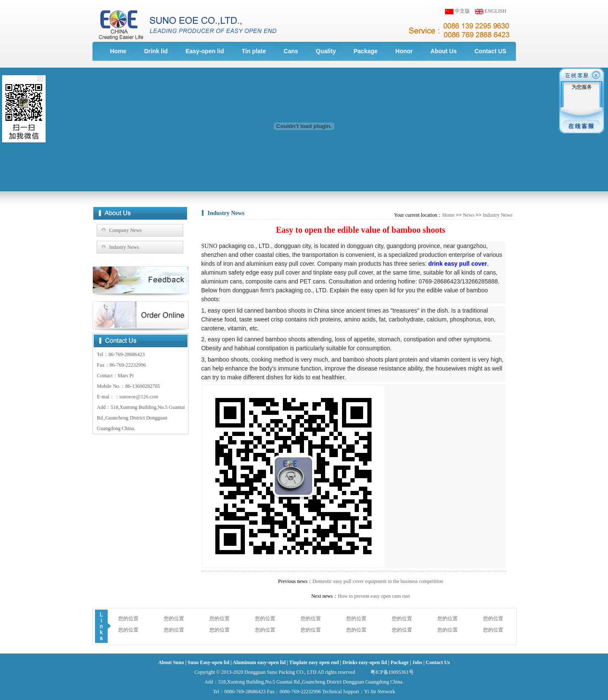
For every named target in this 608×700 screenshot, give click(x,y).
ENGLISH (495, 11)
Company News (126, 230)
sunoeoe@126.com (139, 397)
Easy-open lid (205, 51)
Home (118, 51)
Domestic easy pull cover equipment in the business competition (378, 581)
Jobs (417, 662)
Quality (326, 51)
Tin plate (254, 51)
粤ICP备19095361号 (392, 672)
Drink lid (156, 51)
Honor (404, 51)
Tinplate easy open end (314, 662)
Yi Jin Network (380, 692)
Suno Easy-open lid (208, 662)
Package (365, 51)
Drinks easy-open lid (365, 662)
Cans (291, 51)
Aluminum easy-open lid (259, 662)
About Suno (171, 662)
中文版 (462, 11)
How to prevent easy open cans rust (374, 596)
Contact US (490, 51)
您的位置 (128, 618)
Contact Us (438, 662)
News (468, 215)
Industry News (124, 247)
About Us (444, 51)
